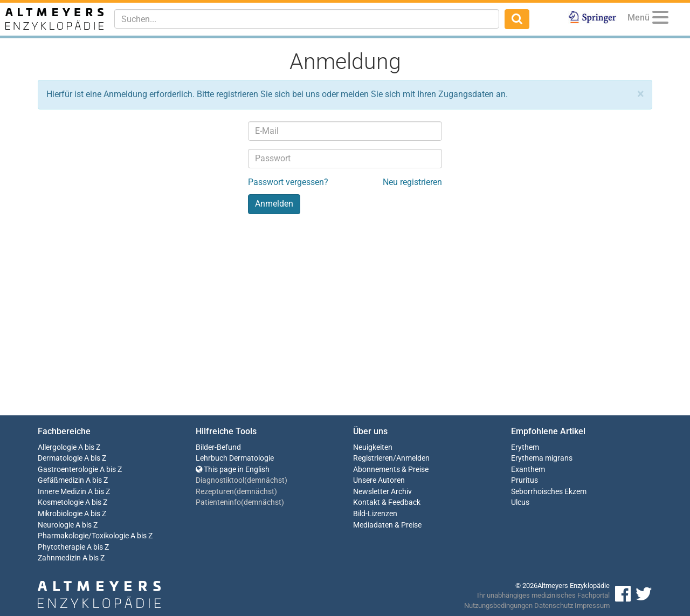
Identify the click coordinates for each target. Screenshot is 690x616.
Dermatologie (60, 458)
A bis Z (89, 447)
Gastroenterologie (68, 470)
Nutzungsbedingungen (498, 605)
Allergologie (57, 447)
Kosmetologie (61, 502)
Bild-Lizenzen (375, 514)
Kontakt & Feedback (387, 502)
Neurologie (56, 525)
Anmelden (413, 458)
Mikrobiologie (60, 514)
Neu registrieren (412, 182)
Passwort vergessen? (288, 182)
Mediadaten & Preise (387, 525)
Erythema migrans (542, 458)
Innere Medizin (62, 492)
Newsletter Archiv (382, 492)
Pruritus (525, 480)
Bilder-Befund (218, 447)
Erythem (525, 447)
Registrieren (373, 458)
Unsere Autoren (379, 480)
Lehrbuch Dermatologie (235, 458)
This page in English (233, 470)
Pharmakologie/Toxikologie (83, 536)
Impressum (592, 605)
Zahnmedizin (59, 558)
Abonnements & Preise (391, 470)
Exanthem (528, 470)
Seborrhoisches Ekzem (549, 492)
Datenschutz (554, 605)
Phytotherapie (61, 547)
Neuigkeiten (373, 447)
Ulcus (520, 502)
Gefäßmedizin (61, 480)
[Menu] (660, 19)
